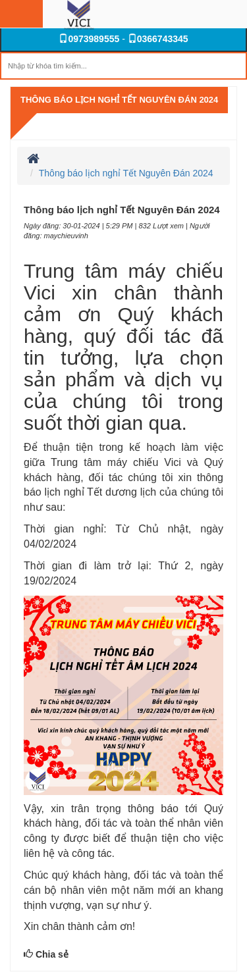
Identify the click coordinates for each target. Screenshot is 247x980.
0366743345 (158, 39)
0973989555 (89, 39)
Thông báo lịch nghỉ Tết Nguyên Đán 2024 (119, 100)
